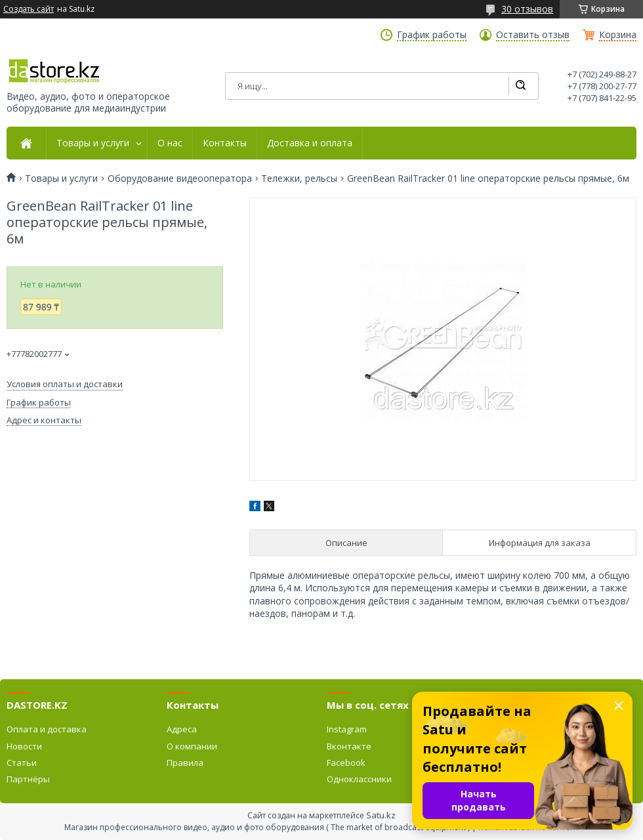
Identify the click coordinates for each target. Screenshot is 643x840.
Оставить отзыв (533, 35)
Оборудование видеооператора (180, 178)
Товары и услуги (93, 143)
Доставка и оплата (310, 143)
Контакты (225, 143)
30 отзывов (527, 9)
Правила (185, 763)
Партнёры (28, 779)
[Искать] (520, 86)
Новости (24, 746)
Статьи (22, 763)
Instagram (347, 729)
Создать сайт (29, 9)
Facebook (346, 763)
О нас (170, 143)
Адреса (182, 729)
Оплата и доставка (47, 729)
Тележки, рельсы (299, 178)
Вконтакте (349, 746)
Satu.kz (381, 815)
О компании (192, 746)
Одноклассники (359, 779)
